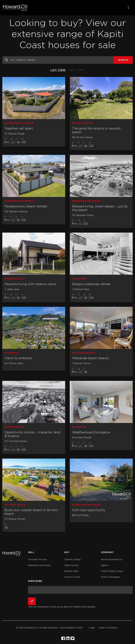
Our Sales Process (38, 560)
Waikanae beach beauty (91, 358)
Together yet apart (19, 129)
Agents (105, 565)
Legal (92, 628)
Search (123, 60)
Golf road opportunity (89, 510)
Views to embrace (18, 358)
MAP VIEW (77, 70)
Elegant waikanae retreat (91, 284)
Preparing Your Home (39, 565)
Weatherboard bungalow (91, 432)
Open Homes (71, 565)
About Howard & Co (112, 560)
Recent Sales (71, 571)
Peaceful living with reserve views (30, 284)
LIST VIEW (58, 70)
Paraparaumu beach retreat (26, 206)
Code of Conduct (108, 628)
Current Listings (73, 560)
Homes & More (72, 577)
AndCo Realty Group (112, 571)
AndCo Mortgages (111, 577)
